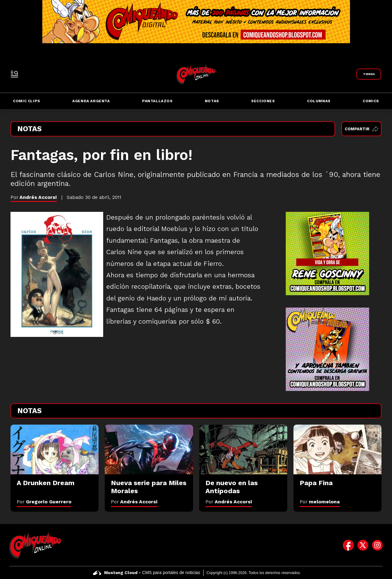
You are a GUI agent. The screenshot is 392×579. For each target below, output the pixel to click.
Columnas (319, 101)
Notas (212, 101)
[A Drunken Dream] (55, 449)
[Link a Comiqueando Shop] (369, 74)
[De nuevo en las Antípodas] (243, 449)
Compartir (362, 129)
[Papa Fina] (337, 449)
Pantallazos (157, 101)
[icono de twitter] (363, 545)
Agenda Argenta (91, 101)
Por (44, 502)
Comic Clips (27, 101)
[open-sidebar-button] (15, 74)
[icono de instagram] (377, 545)
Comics (371, 101)
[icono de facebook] (348, 545)
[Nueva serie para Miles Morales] (149, 449)
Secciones (263, 101)
